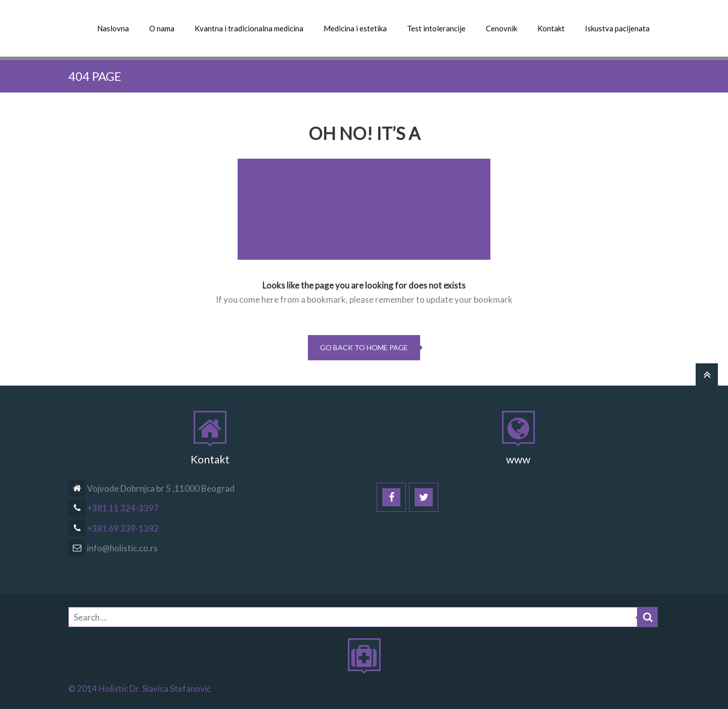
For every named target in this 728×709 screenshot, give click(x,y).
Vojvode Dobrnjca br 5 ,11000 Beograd (151, 488)
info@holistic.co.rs (113, 548)
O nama (162, 28)
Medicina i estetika (355, 28)
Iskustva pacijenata (617, 28)
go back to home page (364, 347)
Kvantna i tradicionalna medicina (249, 28)
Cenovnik (502, 28)
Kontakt (551, 28)
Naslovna (113, 28)
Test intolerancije (436, 28)
